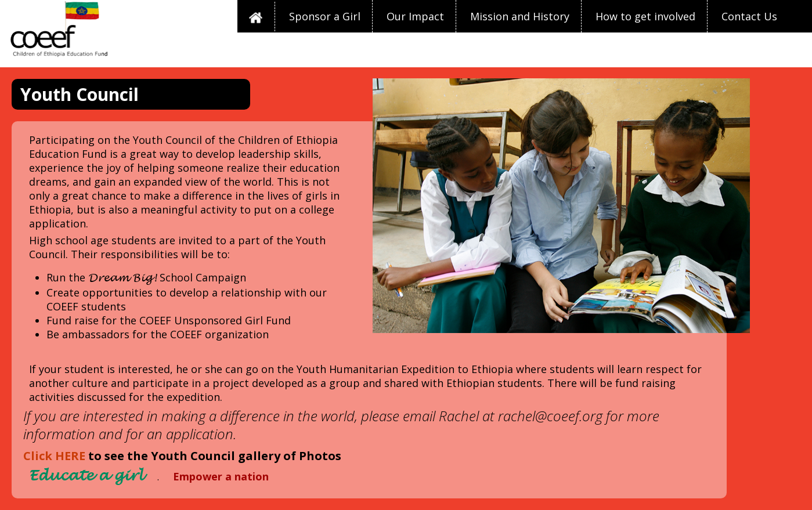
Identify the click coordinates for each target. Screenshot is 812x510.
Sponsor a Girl (325, 16)
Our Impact (415, 16)
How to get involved (645, 16)
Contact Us (749, 16)
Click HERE (54, 456)
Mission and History (520, 16)
